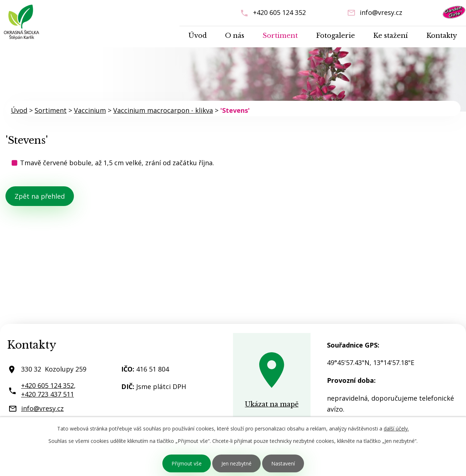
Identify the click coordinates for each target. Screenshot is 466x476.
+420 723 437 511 (48, 394)
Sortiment (280, 36)
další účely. (396, 429)
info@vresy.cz (381, 12)
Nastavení (283, 463)
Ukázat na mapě (272, 404)
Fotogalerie (335, 36)
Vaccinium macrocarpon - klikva (163, 110)
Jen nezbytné (236, 463)
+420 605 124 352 (279, 12)
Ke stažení (391, 36)
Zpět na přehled (40, 196)
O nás (235, 36)
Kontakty (442, 36)
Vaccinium (90, 110)
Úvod (198, 36)
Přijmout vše (187, 463)
